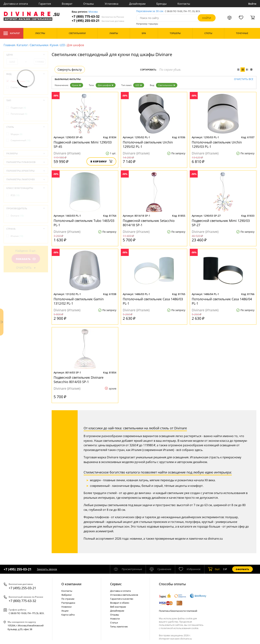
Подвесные (18, 108)
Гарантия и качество (122, 599)
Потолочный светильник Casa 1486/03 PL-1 (153, 301)
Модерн (17, 134)
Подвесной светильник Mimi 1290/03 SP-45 (83, 144)
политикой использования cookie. (180, 628)
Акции (65, 611)
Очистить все (244, 79)
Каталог (12, 33)
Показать (26, 259)
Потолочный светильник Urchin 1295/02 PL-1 (148, 144)
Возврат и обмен (120, 603)
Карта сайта (68, 615)
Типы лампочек (119, 627)
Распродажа (68, 603)
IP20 (15, 195)
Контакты (184, 4)
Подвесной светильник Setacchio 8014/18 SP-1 (149, 223)
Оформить (242, 569)
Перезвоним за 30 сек (150, 11)
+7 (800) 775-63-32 (98, 16)
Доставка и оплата (16, 4)
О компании (71, 584)
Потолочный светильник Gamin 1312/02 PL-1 (79, 301)
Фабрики (66, 595)
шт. (214, 569)
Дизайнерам (137, 4)
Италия (17, 236)
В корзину (101, 161)
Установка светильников (124, 595)
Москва (93, 12)
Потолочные (19, 114)
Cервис (116, 584)
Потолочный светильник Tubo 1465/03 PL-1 (84, 223)
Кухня (54, 45)
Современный (21, 140)
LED (63, 45)
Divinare (17, 216)
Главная (9, 45)
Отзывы (89, 4)
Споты (16, 87)
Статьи (114, 623)
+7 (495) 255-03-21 (98, 21)
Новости (115, 619)
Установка (111, 4)
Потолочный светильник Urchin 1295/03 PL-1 (217, 144)
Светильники (39, 45)
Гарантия (45, 4)
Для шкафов (106, 85)
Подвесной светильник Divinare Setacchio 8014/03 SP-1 (79, 380)
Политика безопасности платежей (178, 611)
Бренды (162, 4)
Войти (252, 4)
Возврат (67, 4)
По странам (68, 599)
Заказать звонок (47, 569)
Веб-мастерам (118, 607)
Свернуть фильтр (70, 70)
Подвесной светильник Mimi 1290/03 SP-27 (221, 223)
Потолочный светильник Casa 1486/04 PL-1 (222, 301)
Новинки (66, 607)
